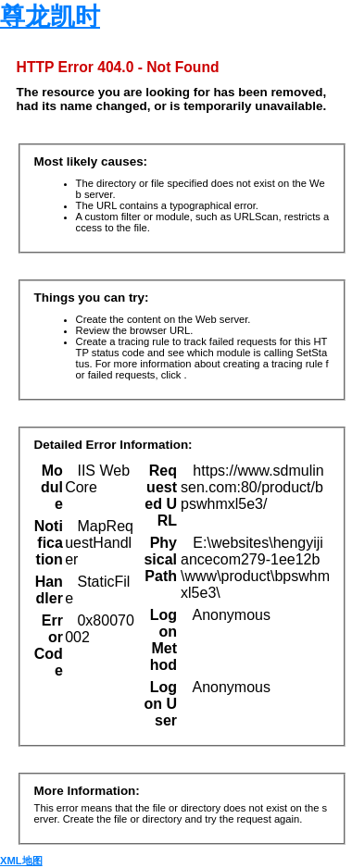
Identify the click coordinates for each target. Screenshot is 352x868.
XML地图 (21, 861)
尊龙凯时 (50, 17)
